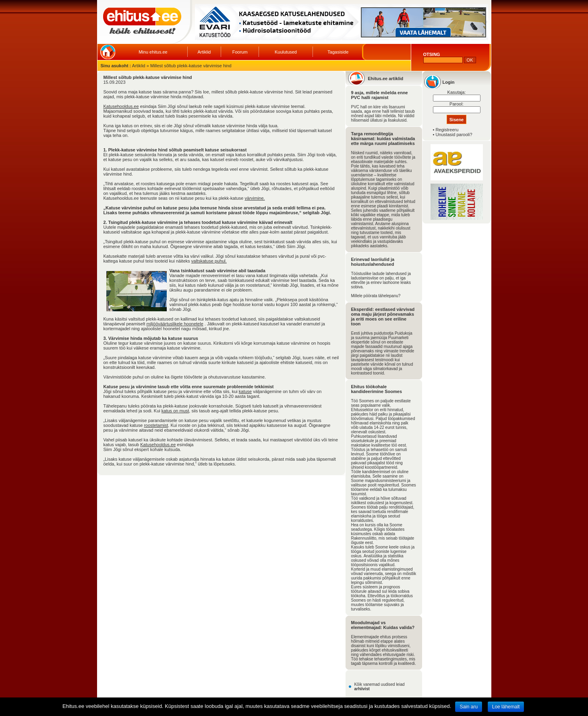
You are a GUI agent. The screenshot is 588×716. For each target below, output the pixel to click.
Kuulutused (286, 52)
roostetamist (156, 425)
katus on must (175, 411)
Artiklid (204, 52)
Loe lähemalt (506, 707)
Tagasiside (338, 52)
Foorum (240, 52)
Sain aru (469, 707)
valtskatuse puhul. (209, 261)
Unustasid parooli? (454, 135)
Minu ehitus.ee (153, 52)
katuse (245, 391)
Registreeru (447, 130)
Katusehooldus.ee (121, 106)
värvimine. (255, 198)
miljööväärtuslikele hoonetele (175, 324)
